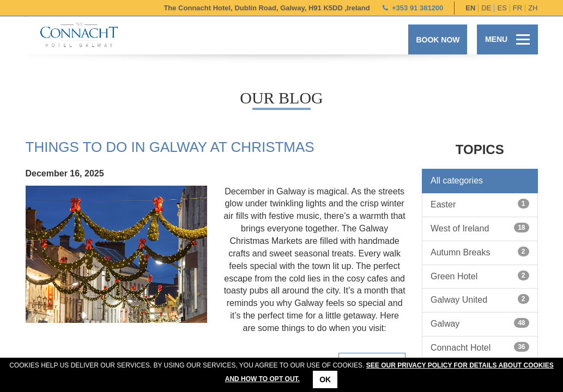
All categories (457, 180)
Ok (325, 379)
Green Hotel (480, 276)
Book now (438, 40)
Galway (480, 323)
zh (533, 8)
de (486, 8)
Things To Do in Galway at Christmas (170, 147)
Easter (480, 204)
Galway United (480, 299)
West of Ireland (480, 228)
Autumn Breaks (480, 252)
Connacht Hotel (480, 347)
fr (517, 8)
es (502, 8)
